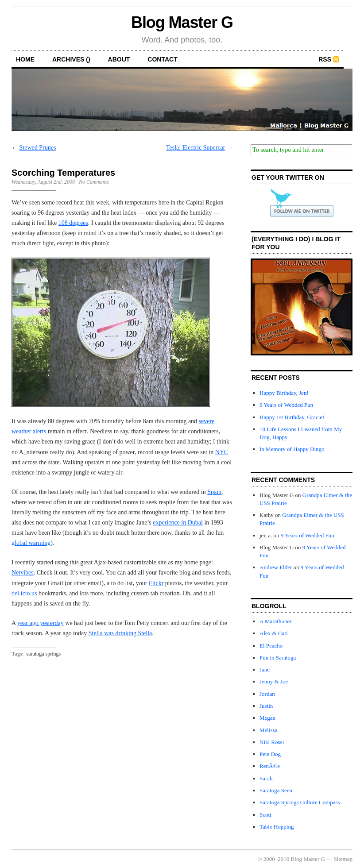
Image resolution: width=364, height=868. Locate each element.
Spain (214, 492)
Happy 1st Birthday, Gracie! (292, 417)
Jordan (267, 694)
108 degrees (73, 223)
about (119, 59)
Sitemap (343, 859)
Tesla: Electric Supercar (196, 148)
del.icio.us (24, 593)
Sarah (266, 778)
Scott (265, 815)
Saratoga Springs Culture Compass (300, 802)
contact (162, 59)
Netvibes (23, 573)
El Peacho (271, 646)
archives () (71, 59)
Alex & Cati (274, 633)
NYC (222, 452)
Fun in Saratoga (278, 658)
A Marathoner (276, 621)
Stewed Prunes (38, 148)
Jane (265, 669)
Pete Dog (270, 754)
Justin (266, 706)
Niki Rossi (272, 742)
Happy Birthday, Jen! (284, 393)
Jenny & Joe (274, 681)
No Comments (94, 182)
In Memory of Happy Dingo (292, 449)
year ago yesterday (41, 623)
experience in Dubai (178, 523)
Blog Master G (182, 22)
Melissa (268, 730)
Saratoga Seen (276, 790)
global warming (31, 543)
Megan (267, 718)
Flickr (156, 583)
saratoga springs (44, 654)
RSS (325, 59)
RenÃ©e (270, 766)
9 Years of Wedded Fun (286, 405)
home (25, 59)
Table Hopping (277, 827)
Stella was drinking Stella (120, 633)
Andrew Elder (276, 567)
